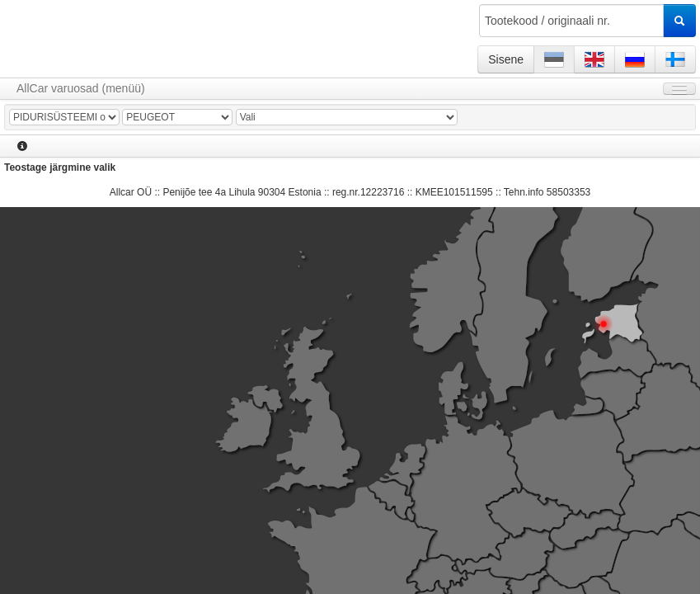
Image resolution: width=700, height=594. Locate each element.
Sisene (506, 59)
